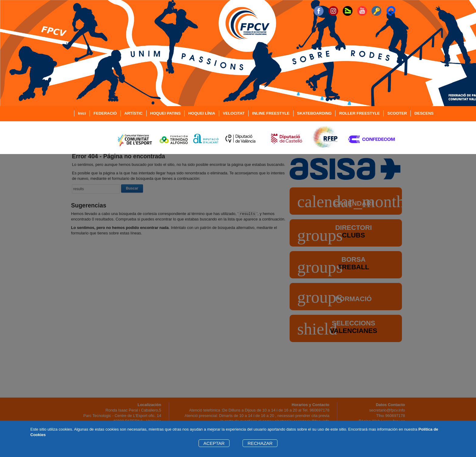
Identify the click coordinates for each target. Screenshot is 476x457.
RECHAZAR (260, 443)
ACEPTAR (214, 443)
